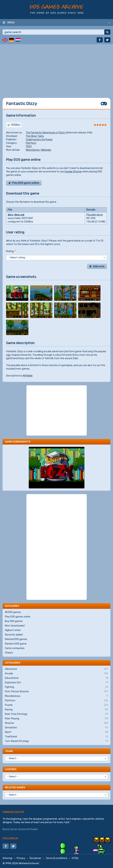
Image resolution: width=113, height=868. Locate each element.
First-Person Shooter (56, 692)
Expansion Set (56, 683)
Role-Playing (56, 719)
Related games (15, 787)
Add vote (99, 266)
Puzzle (56, 705)
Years (9, 751)
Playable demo (95, 215)
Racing (56, 710)
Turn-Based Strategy (56, 741)
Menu (11, 22)
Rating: (11, 251)
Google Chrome (73, 172)
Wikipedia (46, 150)
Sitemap (7, 858)
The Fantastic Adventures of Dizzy (46, 133)
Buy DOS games (14, 621)
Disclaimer (35, 858)
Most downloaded (15, 626)
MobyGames (33, 150)
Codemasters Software (39, 140)
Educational (56, 678)
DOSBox (16, 125)
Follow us (10, 838)
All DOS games (13, 612)
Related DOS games (16, 639)
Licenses (11, 769)
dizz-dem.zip (16, 215)
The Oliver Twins (35, 136)
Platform (31, 143)
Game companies (15, 648)
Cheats (9, 653)
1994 (29, 146)
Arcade (56, 674)
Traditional (56, 737)
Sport (56, 732)
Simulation (56, 728)
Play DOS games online (18, 617)
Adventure (56, 669)
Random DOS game (16, 644)
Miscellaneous (56, 696)
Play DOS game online (26, 183)
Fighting (56, 687)
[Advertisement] (56, 68)
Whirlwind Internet (29, 863)
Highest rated (13, 630)
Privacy (21, 858)
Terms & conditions (56, 858)
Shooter (56, 723)
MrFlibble (28, 376)
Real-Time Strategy (56, 714)
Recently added (14, 635)
